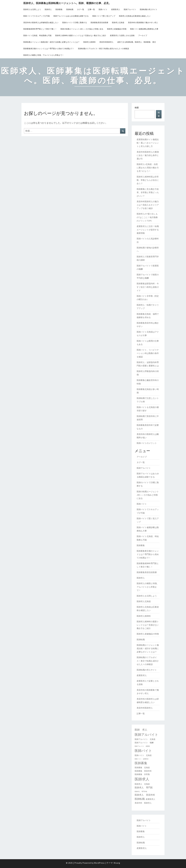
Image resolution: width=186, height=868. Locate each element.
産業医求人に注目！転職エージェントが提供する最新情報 (148, 230)
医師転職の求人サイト (149, 9)
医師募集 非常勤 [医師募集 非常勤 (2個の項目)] (142, 774)
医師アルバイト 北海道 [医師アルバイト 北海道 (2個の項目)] (145, 739)
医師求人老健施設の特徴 (117, 29)
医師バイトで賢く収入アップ (104, 16)
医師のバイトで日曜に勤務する (75, 23)
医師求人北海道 (118, 23)
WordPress (99, 863)
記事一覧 (91, 9)
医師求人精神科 (89, 42)
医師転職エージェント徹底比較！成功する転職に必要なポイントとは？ (51, 42)
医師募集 (59, 9)
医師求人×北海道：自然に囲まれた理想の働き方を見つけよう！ (148, 168)
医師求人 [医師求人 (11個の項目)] (142, 779)
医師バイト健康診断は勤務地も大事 (144, 29)
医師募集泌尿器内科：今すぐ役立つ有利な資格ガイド (148, 287)
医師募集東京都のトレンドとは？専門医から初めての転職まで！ (49, 49)
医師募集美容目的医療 (99, 23)
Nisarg (117, 863)
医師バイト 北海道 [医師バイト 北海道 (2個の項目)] (143, 755)
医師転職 (70, 9)
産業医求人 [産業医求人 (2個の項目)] (150, 799)
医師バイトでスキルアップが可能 (37, 16)
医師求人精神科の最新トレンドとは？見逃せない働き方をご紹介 (81, 35)
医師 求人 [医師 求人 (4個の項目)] (141, 730)
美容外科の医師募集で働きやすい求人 (143, 23)
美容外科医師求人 (106, 42)
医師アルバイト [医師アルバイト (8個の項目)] (146, 735)
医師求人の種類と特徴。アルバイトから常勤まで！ (44, 55)
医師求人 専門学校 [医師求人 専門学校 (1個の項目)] (141, 792)
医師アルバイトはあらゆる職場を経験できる (71, 16)
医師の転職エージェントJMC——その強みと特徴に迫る (82, 29)
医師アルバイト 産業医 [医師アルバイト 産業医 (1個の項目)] (142, 746)
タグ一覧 (81, 9)
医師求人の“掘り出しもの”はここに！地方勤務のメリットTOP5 (147, 217)
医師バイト (103, 9)
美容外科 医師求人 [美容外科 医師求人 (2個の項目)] (143, 803)
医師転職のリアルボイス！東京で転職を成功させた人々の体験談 (104, 49)
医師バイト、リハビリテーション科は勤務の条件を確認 (148, 353)
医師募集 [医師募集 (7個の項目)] (141, 763)
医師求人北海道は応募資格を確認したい (135, 16)
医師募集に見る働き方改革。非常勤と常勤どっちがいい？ (148, 192)
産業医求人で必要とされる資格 (122, 35)
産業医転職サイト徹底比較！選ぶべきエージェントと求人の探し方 (148, 143)
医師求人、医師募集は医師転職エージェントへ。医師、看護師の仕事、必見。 (67, 3)
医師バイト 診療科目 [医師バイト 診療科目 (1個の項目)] (142, 759)
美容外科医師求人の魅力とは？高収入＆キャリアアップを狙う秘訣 (148, 205)
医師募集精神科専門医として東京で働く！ (40, 29)
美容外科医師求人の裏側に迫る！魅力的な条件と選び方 (148, 155)
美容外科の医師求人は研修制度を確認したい (41, 23)
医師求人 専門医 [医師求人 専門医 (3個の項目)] (144, 788)
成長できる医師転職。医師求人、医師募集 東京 (137, 42)
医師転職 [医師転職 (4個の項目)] (140, 799)
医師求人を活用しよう (32, 9)
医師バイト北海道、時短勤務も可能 (37, 35)
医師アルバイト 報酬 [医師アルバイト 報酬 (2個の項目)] (144, 743)
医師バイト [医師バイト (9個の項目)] (143, 751)
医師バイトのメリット (147, 443)
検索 (137, 108)
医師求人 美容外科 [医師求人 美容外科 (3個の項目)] (145, 795)
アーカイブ (143, 35)
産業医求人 (116, 9)
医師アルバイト (130, 9)
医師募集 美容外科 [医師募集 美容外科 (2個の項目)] (143, 771)
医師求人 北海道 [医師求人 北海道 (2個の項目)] (142, 784)
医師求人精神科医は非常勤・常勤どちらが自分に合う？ (148, 180)
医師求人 (48, 9)
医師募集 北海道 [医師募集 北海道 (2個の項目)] (142, 768)
